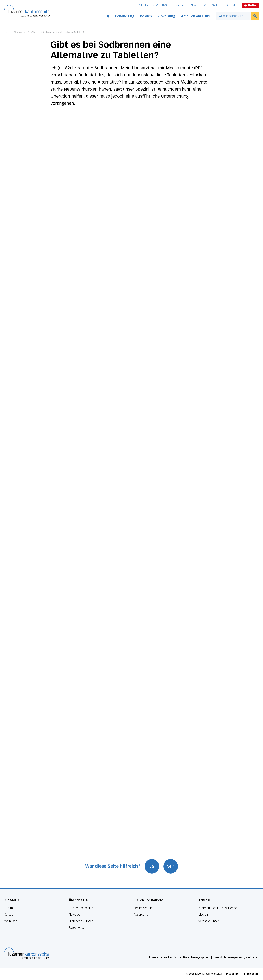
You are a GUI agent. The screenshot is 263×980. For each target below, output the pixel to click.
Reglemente (77, 928)
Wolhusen (11, 921)
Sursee (9, 915)
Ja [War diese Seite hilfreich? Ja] (152, 866)
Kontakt (231, 5)
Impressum (251, 974)
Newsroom (20, 33)
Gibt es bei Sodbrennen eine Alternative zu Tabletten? (58, 33)
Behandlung (125, 16)
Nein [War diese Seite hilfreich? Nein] (171, 866)
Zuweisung (166, 16)
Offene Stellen (212, 5)
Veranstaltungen (209, 921)
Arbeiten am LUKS (196, 16)
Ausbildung (141, 915)
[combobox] (234, 16)
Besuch (146, 16)
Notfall (250, 5)
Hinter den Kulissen (81, 921)
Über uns (179, 5)
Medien (203, 915)
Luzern (9, 908)
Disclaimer (233, 974)
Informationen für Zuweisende (218, 908)
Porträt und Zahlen (81, 908)
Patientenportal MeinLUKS (153, 5)
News (194, 5)
